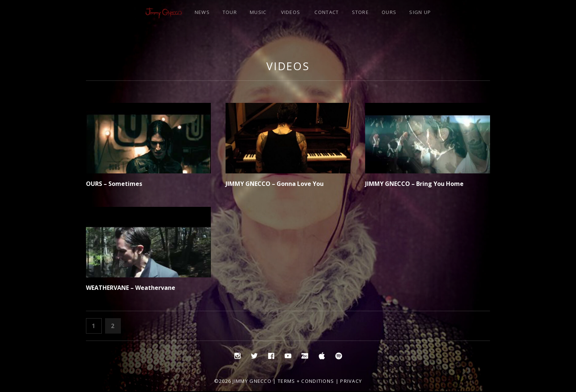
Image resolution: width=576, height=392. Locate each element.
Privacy (351, 381)
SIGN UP (420, 12)
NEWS (202, 12)
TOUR (230, 12)
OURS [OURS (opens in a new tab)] (389, 12)
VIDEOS (291, 12)
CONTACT (327, 12)
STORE (361, 12)
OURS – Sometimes (114, 184)
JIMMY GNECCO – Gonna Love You (275, 184)
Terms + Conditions (306, 381)
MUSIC (258, 12)
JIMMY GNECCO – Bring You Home (414, 184)
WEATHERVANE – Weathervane (131, 288)
